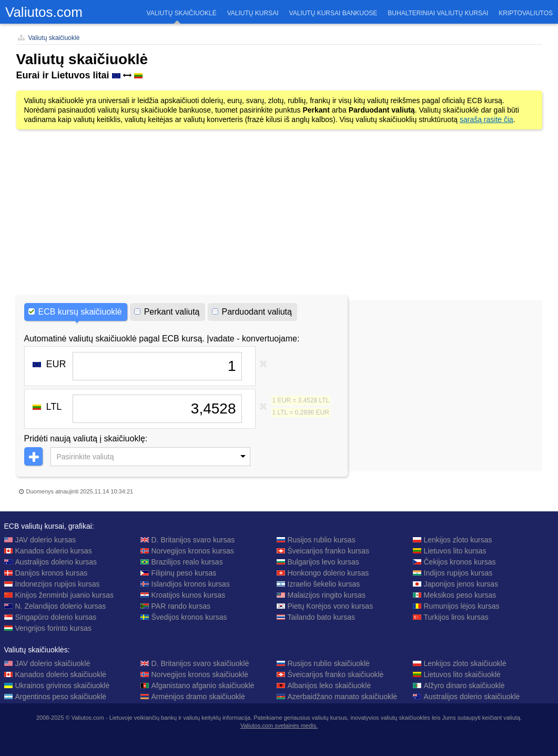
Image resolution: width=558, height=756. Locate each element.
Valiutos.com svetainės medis (278, 725)
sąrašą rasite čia (486, 119)
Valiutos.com (44, 12)
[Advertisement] (279, 214)
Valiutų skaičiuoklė (54, 38)
